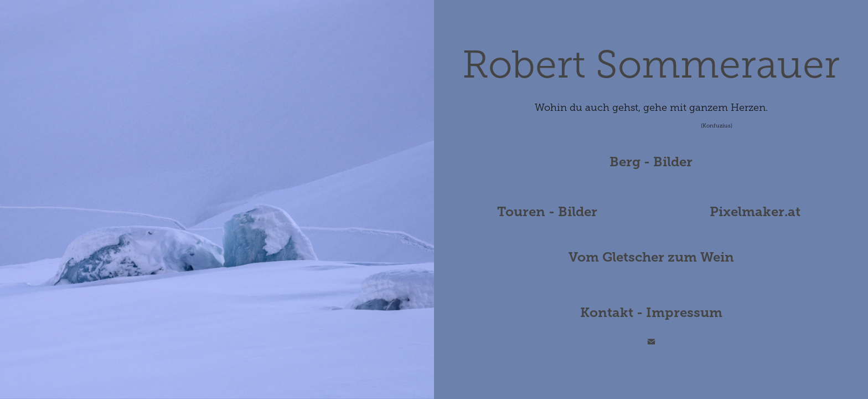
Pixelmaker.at (755, 212)
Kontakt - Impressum (651, 313)
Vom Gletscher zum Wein (651, 257)
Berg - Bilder (651, 162)
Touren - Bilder (547, 212)
